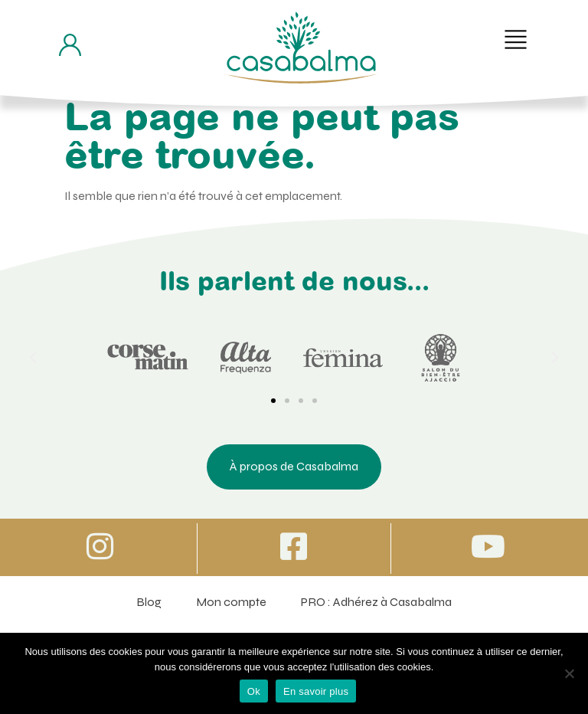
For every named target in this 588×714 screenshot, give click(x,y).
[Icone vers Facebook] (294, 546)
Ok (254, 691)
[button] (516, 39)
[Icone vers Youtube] (488, 546)
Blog (149, 602)
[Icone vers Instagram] (100, 546)
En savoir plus (316, 691)
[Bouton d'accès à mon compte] (70, 45)
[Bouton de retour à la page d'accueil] (301, 47)
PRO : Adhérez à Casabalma (376, 602)
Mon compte (231, 602)
